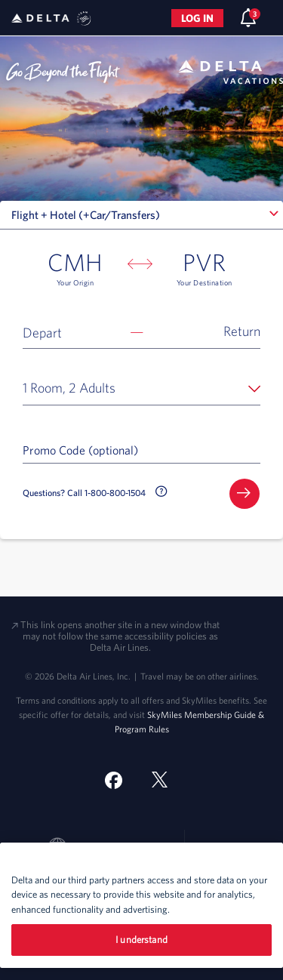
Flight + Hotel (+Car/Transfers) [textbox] (86, 215)
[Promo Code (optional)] (141, 449)
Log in (197, 18)
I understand (141, 940)
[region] (141, 905)
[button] (141, 331)
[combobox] (141, 215)
